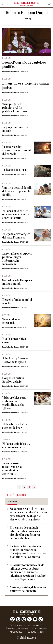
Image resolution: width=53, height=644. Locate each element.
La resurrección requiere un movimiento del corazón (17, 150)
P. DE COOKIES (16, 632)
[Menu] (3, 4)
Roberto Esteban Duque (10, 72)
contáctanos (35, 625)
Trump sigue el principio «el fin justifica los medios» (15, 108)
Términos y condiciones (16, 629)
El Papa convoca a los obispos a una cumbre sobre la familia (16, 215)
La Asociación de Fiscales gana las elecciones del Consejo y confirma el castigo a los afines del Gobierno (28, 552)
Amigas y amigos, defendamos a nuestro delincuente (28, 589)
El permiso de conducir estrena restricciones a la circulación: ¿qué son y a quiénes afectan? (25, 533)
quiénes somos (17, 625)
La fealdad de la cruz (15, 170)
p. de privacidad (40, 629)
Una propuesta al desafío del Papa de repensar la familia (17, 191)
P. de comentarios (35, 632)
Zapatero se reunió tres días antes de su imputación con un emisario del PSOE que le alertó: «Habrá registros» (28, 514)
